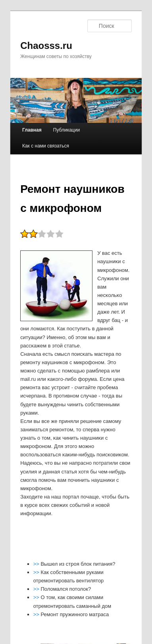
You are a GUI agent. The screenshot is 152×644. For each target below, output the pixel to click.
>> (37, 564)
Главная (32, 130)
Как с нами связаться (46, 146)
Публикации (66, 130)
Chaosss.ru (46, 46)
